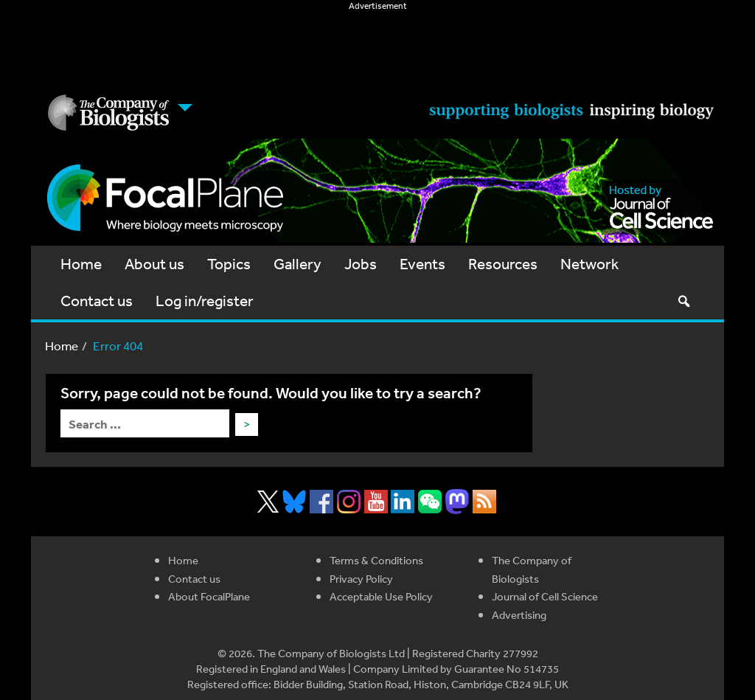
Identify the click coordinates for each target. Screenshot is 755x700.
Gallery (298, 264)
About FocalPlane (209, 596)
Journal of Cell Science (545, 596)
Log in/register (205, 301)
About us (154, 264)
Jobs (361, 264)
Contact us (97, 301)
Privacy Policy (361, 579)
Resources (503, 264)
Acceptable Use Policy (381, 596)
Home (81, 264)
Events (422, 264)
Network (589, 264)
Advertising (519, 615)
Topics (229, 264)
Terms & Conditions (376, 560)
